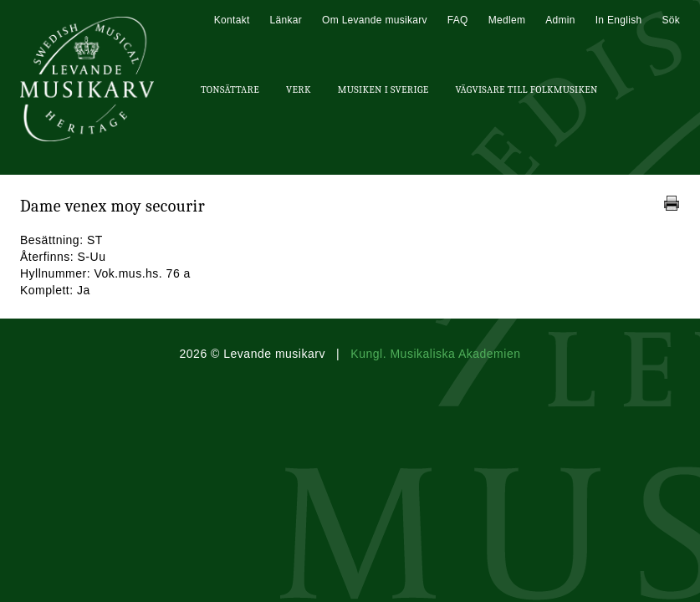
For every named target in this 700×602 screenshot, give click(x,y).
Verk (299, 89)
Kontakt (232, 20)
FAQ (458, 20)
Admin (560, 20)
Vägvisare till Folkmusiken (526, 89)
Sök (671, 20)
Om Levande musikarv (375, 20)
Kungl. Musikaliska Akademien (435, 354)
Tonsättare (230, 89)
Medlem (507, 20)
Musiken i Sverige (383, 89)
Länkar (286, 20)
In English (619, 20)
